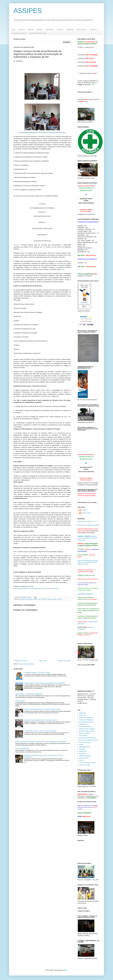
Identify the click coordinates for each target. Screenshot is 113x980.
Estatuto (31, 30)
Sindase (60, 599)
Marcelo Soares (86, 513)
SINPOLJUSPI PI (84, 758)
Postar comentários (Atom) (27, 664)
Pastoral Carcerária (85, 733)
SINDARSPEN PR (85, 747)
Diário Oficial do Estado (86, 722)
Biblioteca (70, 30)
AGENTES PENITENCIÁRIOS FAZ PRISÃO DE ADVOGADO (42, 709)
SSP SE (81, 760)
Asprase (35, 599)
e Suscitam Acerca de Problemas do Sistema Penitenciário (87, 538)
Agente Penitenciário (27, 599)
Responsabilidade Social (38, 33)
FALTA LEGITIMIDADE (22, 749)
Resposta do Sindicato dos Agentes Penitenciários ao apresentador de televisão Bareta (41, 742)
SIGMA (81, 745)
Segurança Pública (52, 599)
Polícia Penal (83, 736)
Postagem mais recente (21, 661)
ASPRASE (82, 715)
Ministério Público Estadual (87, 729)
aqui (62, 269)
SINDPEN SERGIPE (85, 756)
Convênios (93, 30)
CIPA (39, 599)
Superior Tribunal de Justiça (87, 763)
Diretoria (22, 30)
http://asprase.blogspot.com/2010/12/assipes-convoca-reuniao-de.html (36, 588)
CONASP (44, 599)
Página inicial (43, 661)
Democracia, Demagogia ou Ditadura (88, 525)
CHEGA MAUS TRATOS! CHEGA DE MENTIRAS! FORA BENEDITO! (45, 683)
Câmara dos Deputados (86, 720)
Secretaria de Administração (87, 738)
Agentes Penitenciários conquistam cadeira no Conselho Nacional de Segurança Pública (88, 562)
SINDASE (82, 749)
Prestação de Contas (19, 33)
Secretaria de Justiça (85, 742)
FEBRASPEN (83, 724)
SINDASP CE (83, 751)
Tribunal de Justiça (85, 765)
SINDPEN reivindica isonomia (86, 575)
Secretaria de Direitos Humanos (89, 740)
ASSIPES (28, 11)
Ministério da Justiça (85, 727)
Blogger (65, 970)
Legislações (50, 30)
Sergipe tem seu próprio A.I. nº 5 (87, 521)
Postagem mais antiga (64, 661)
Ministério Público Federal (87, 731)
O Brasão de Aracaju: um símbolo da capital (37, 672)
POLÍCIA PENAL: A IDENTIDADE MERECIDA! (29, 694)
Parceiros (60, 30)
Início (14, 30)
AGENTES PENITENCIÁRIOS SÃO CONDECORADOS (41, 720)
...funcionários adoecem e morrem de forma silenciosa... (41, 731)
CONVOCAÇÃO (20, 701)
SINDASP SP (83, 754)
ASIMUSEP (83, 713)
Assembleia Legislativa (86, 718)
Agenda (40, 30)
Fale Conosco (82, 30)
